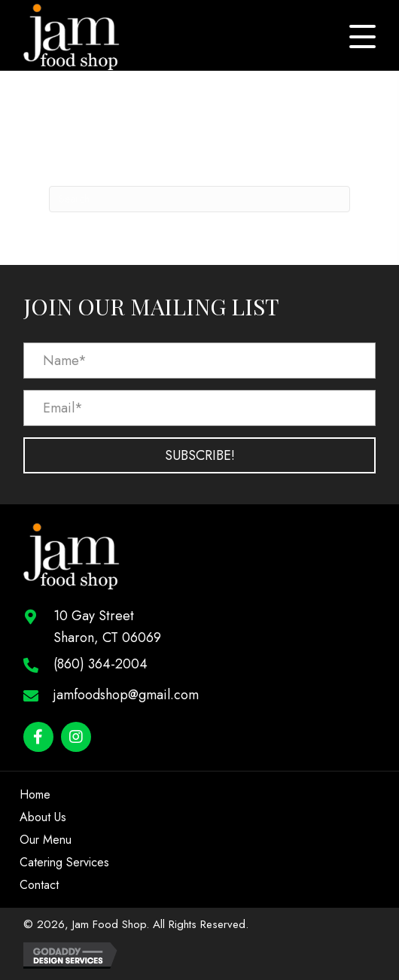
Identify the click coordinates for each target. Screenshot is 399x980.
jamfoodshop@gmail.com (126, 695)
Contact (39, 885)
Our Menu (46, 840)
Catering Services (64, 862)
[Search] (200, 199)
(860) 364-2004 (101, 664)
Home (35, 794)
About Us (43, 817)
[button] (362, 37)
